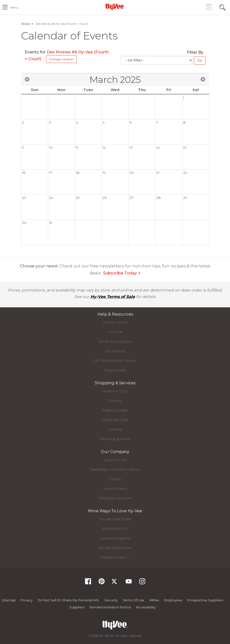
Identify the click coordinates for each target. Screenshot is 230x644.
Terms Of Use (133, 600)
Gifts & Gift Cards (115, 420)
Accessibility (146, 607)
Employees (173, 600)
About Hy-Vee (115, 460)
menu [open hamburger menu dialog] (14, 7)
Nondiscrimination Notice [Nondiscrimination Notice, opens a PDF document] (110, 607)
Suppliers (77, 607)
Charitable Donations (115, 498)
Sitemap (9, 600)
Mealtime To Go (115, 391)
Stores (25, 24)
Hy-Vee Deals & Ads (115, 519)
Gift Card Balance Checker (115, 361)
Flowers (115, 401)
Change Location (61, 59)
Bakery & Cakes (115, 410)
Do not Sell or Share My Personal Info (68, 600)
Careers (115, 479)
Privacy (27, 600)
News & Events (115, 488)
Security (111, 600)
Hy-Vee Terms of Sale (113, 297)
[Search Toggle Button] (222, 7)
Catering (115, 429)
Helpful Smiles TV (115, 557)
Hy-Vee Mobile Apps (115, 548)
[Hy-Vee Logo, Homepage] (115, 7)
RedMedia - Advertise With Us (115, 469)
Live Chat (115, 332)
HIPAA (154, 600)
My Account (115, 351)
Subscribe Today (122, 273)
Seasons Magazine (115, 538)
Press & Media (115, 370)
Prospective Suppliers (205, 600)
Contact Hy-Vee (115, 322)
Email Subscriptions (115, 341)
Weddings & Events (115, 439)
